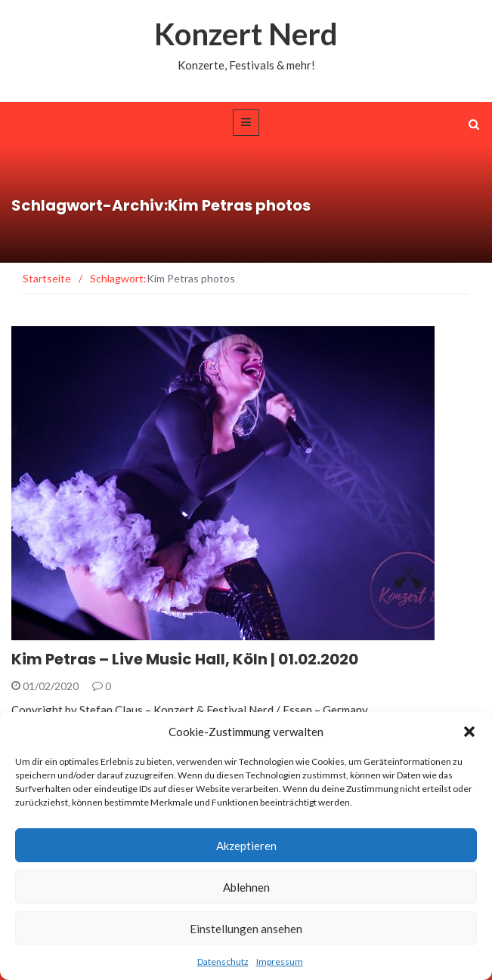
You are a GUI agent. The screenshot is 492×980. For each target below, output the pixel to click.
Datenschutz (223, 962)
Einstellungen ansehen (246, 929)
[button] (469, 732)
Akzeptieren (246, 846)
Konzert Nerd (246, 34)
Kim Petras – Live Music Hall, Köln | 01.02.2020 (185, 659)
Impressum (280, 962)
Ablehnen (246, 887)
